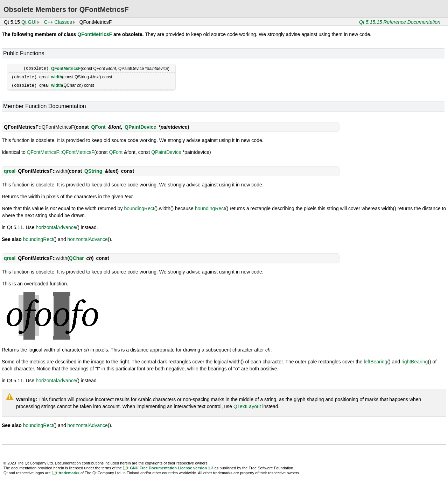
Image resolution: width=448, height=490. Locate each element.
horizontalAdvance (56, 226)
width (57, 77)
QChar (76, 257)
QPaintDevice (140, 126)
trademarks (69, 472)
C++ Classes (58, 22)
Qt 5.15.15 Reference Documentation (400, 22)
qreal (10, 170)
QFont (99, 126)
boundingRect (139, 207)
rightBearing (415, 361)
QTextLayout (247, 405)
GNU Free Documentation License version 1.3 (171, 467)
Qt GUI (29, 22)
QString (93, 170)
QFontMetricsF (95, 34)
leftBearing (375, 361)
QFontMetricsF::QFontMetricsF (61, 151)
